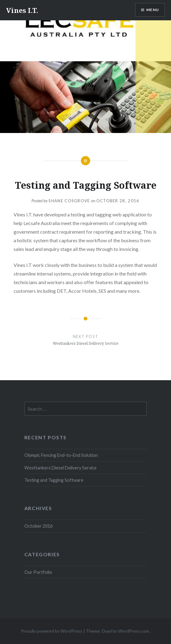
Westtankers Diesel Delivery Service (60, 468)
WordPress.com (134, 631)
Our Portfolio (38, 572)
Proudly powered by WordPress (52, 631)
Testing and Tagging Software (54, 480)
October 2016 (38, 526)
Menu (153, 10)
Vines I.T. (22, 10)
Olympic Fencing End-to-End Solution (61, 455)
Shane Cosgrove (69, 201)
